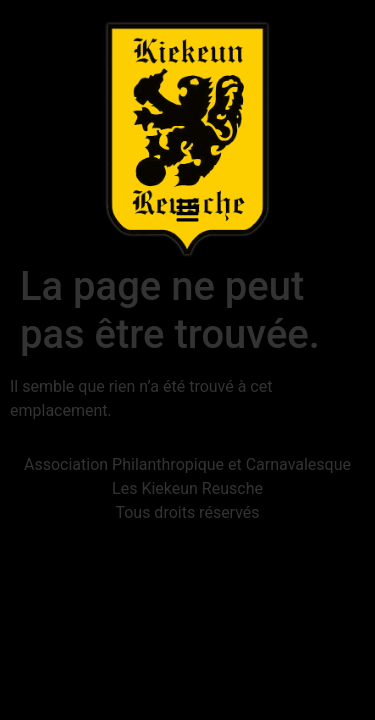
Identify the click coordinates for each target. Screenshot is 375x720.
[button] (187, 212)
